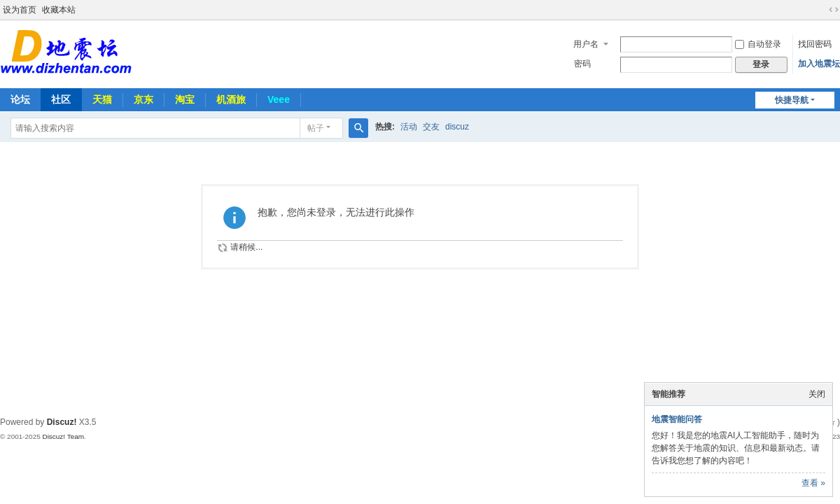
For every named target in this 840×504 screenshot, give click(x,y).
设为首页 (20, 10)
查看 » (813, 483)
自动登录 (758, 44)
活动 (409, 127)
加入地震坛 (819, 64)
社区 (61, 99)
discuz (457, 127)
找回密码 (815, 44)
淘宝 (185, 99)
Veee (279, 99)
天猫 (102, 99)
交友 (431, 127)
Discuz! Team (63, 436)
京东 (143, 99)
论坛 (20, 99)
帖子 (316, 128)
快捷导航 (792, 100)
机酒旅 (231, 99)
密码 (582, 64)
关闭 (817, 394)
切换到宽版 (834, 10)
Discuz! (62, 422)
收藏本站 (59, 10)
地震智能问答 (677, 419)
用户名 (586, 44)
